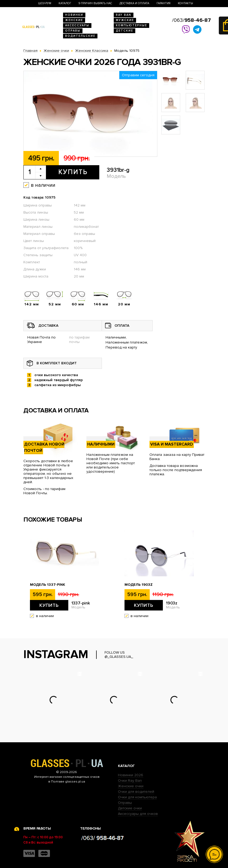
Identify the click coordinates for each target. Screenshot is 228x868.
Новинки (74, 15)
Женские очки (131, 786)
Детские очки (130, 808)
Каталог (65, 3)
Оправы (73, 31)
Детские (125, 31)
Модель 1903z (139, 585)
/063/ (191, 20)
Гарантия (164, 3)
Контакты (185, 3)
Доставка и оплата (134, 3)
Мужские (125, 20)
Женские (74, 20)
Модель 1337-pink (48, 585)
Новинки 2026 (131, 775)
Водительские (80, 36)
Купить (73, 172)
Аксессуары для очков (138, 814)
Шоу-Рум (45, 3)
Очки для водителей (136, 792)
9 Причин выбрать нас (95, 3)
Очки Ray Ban (130, 781)
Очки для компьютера (137, 797)
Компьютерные (131, 25)
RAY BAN (124, 15)
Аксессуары (77, 25)
